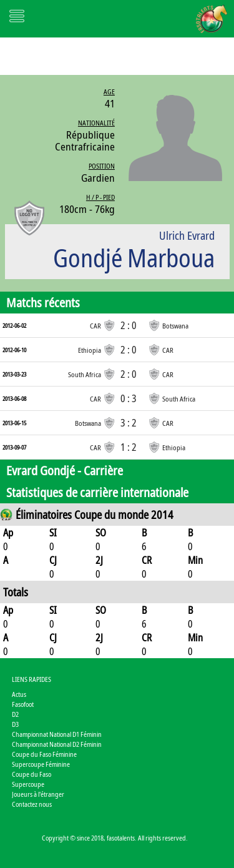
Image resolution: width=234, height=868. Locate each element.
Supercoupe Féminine (41, 764)
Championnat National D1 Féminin (57, 734)
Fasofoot (23, 704)
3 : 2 (129, 423)
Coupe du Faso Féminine (44, 754)
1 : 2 (129, 447)
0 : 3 (129, 398)
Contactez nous (32, 804)
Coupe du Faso (32, 774)
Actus (19, 694)
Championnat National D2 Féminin (57, 744)
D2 (15, 714)
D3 (15, 724)
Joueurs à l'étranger (38, 794)
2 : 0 (129, 325)
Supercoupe (28, 784)
